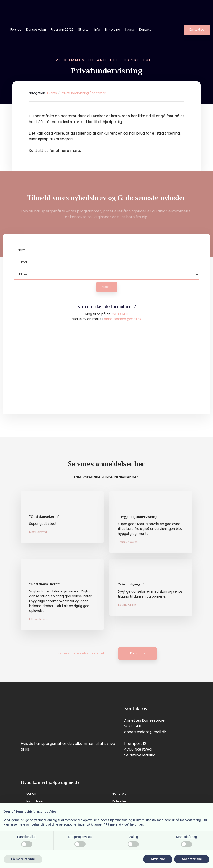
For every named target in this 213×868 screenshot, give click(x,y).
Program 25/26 (62, 30)
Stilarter (84, 30)
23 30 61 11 (120, 314)
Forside (16, 30)
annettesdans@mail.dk (123, 319)
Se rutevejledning (140, 755)
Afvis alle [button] (158, 859)
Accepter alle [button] (192, 859)
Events (130, 30)
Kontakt (145, 30)
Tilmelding (112, 30)
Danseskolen (36, 30)
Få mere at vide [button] (23, 859)
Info (97, 30)
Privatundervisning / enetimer (83, 93)
